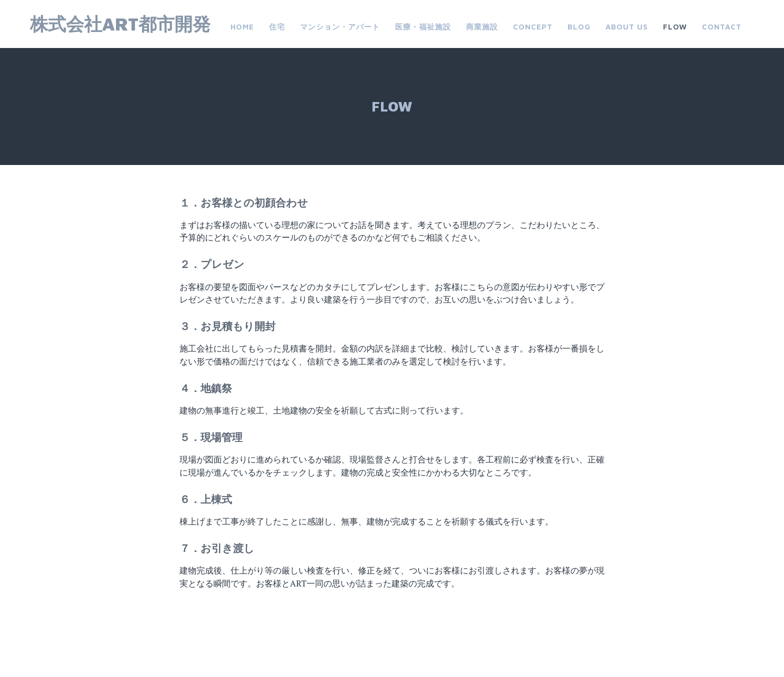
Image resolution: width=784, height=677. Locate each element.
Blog (579, 27)
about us (627, 27)
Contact (722, 27)
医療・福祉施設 (423, 27)
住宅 (277, 27)
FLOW (675, 27)
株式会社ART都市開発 (120, 24)
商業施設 (482, 27)
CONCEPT (533, 27)
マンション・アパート (340, 27)
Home (242, 27)
